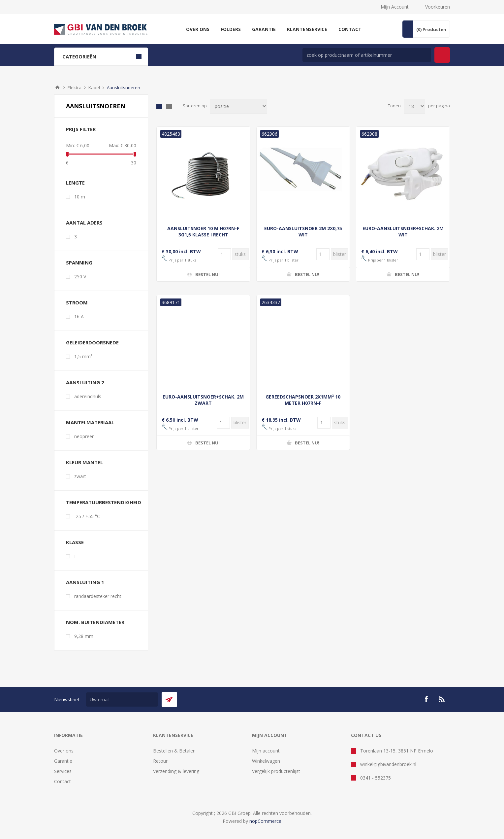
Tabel (159, 106)
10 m (80, 197)
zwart (80, 476)
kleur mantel (84, 462)
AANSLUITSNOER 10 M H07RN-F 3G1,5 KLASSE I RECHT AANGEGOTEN (203, 235)
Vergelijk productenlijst (276, 771)
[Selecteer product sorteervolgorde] (238, 106)
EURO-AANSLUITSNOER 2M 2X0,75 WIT (303, 231)
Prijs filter (81, 129)
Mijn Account (395, 7)
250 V (80, 277)
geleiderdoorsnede (92, 342)
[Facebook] (426, 699)
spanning (79, 262)
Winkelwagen (266, 761)
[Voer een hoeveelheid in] (224, 254)
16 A (79, 316)
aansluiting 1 (85, 582)
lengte (75, 183)
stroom (77, 302)
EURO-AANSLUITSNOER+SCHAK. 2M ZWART (203, 400)
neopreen (84, 436)
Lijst (169, 106)
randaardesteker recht (98, 596)
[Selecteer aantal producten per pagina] (414, 106)
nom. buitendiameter (95, 622)
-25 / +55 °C (87, 516)
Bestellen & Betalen (174, 751)
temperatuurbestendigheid (104, 502)
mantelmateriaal (90, 422)
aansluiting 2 (85, 382)
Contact (63, 781)
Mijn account (266, 751)
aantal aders (84, 223)
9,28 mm (84, 636)
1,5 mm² (83, 356)
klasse (75, 542)
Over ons (64, 751)
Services (63, 771)
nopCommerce (265, 821)
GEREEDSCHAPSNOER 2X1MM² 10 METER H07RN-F (303, 400)
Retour (160, 761)
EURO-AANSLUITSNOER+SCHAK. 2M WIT (403, 231)
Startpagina (57, 87)
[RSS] (442, 699)
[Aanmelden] (122, 699)
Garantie (63, 761)
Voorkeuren (438, 7)
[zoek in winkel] (367, 55)
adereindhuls (88, 396)
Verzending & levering (176, 771)
